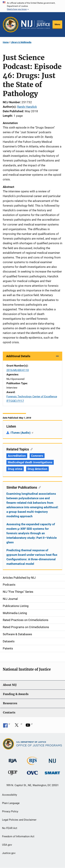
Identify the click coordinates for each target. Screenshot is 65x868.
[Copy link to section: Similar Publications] (39, 487)
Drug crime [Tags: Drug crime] (15, 469)
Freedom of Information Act (18, 836)
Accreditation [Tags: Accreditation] (17, 456)
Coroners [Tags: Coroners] (37, 456)
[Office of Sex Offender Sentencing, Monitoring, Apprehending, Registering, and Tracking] (52, 772)
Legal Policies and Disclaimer (19, 820)
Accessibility (10, 795)
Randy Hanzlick (27, 107)
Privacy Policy (10, 811)
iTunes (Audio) (22, 433)
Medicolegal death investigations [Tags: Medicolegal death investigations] (30, 462)
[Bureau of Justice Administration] (13, 759)
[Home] (36, 25)
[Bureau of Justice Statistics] (32, 763)
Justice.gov (9, 853)
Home (6, 42)
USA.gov (7, 845)
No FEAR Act (10, 828)
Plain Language (11, 803)
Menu (57, 24)
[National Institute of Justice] (52, 759)
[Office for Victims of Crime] (32, 773)
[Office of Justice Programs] (11, 25)
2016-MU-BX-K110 (18, 370)
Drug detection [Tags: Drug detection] (37, 469)
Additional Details (18, 356)
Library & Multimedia (21, 42)
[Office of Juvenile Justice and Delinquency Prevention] (13, 774)
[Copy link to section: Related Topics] (31, 449)
